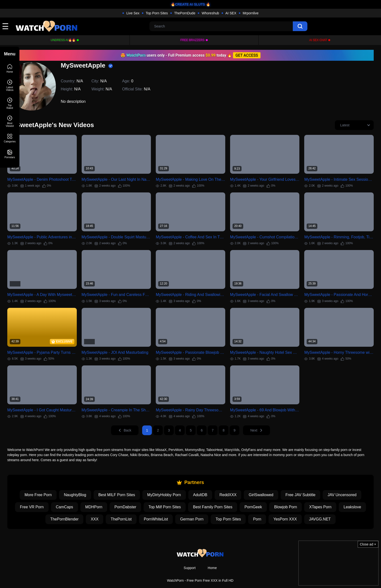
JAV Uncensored (352, 484)
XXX (119, 508)
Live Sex (133, 13)
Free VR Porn (56, 496)
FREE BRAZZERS (192, 40)
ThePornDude (185, 13)
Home (212, 557)
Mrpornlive (251, 13)
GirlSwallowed (271, 484)
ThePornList (146, 508)
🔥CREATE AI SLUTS (188, 4)
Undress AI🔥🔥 (63, 40)
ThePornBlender (89, 508)
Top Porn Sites (157, 13)
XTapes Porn (345, 496)
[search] (300, 26)
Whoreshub (210, 13)
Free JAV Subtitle (310, 484)
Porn (282, 508)
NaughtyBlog (85, 484)
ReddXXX (238, 484)
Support (190, 557)
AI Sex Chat (318, 40)
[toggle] (5, 26)
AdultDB (210, 484)
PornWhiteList (181, 508)
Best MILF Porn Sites (126, 484)
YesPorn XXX (310, 508)
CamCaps (89, 496)
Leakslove (54, 508)
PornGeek (278, 496)
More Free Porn (48, 484)
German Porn (216, 508)
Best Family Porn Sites (237, 496)
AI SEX (231, 13)
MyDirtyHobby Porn (174, 484)
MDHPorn (118, 496)
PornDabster (150, 496)
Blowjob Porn (310, 496)
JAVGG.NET (345, 508)
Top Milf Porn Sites (189, 496)
